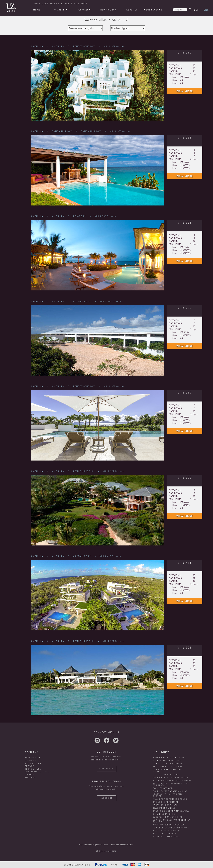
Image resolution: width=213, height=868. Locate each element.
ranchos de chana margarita (171, 811)
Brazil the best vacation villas (172, 781)
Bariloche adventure (166, 802)
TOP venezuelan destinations (171, 828)
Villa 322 (185, 478)
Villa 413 (185, 563)
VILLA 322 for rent (114, 471)
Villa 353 (185, 138)
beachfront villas (164, 808)
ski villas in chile (164, 814)
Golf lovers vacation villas (170, 791)
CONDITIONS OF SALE (37, 772)
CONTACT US (107, 769)
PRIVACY (29, 766)
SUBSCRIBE (107, 798)
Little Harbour (84, 471)
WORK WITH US (33, 763)
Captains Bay (82, 302)
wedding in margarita (166, 837)
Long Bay (79, 216)
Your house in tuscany (167, 761)
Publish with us (153, 10)
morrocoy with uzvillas (168, 764)
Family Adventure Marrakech (170, 778)
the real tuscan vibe (166, 775)
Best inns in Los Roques (168, 767)
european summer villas (168, 817)
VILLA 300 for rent (110, 302)
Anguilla (37, 47)
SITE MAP (30, 778)
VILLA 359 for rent (115, 47)
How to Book (108, 10)
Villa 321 (185, 648)
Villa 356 (185, 223)
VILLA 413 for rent (110, 556)
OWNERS (30, 775)
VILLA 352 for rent (115, 387)
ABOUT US (30, 761)
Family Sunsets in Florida (169, 758)
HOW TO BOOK (33, 758)
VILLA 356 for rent (106, 216)
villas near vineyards (166, 831)
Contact (84, 10)
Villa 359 (185, 53)
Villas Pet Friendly (164, 834)
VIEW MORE (184, 91)
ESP (196, 10)
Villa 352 (185, 393)
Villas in (60, 10)
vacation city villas (165, 805)
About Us (132, 10)
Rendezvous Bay (84, 47)
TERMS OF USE (33, 769)
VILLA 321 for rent (114, 641)
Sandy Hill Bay (62, 132)
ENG (206, 10)
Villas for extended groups (170, 799)
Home (37, 10)
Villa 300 (185, 308)
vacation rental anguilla (169, 825)
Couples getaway (163, 788)
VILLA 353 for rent (121, 132)
